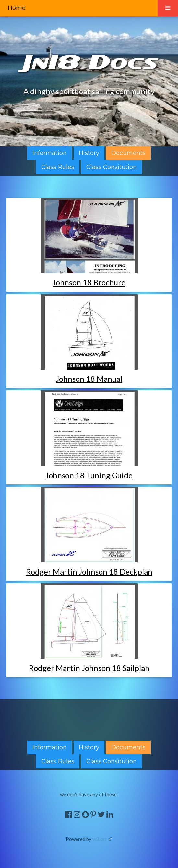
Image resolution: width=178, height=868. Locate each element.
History (89, 153)
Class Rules (58, 167)
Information (50, 153)
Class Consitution (112, 167)
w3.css (100, 839)
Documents (128, 153)
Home (17, 8)
